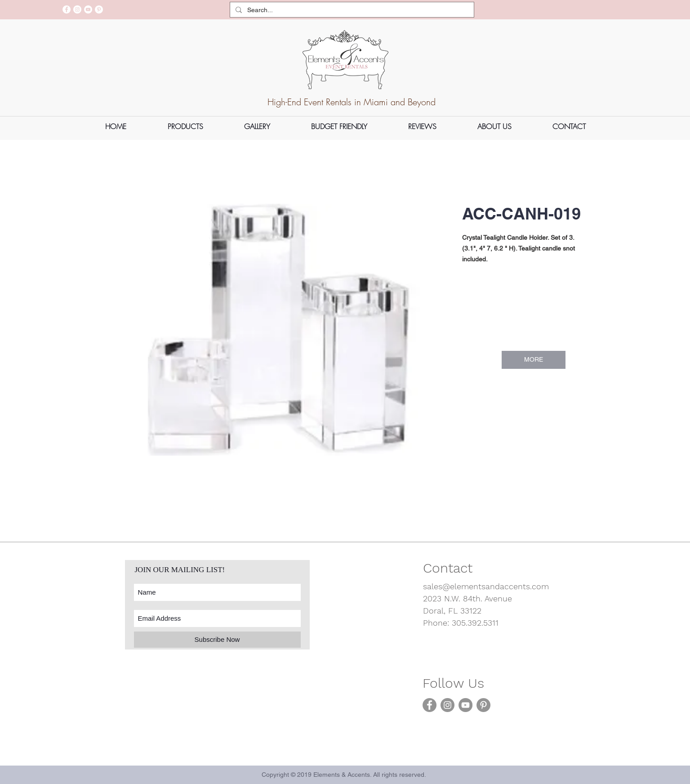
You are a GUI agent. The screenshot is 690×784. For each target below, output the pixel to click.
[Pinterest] (99, 9)
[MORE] (534, 360)
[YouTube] (88, 9)
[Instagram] (77, 9)
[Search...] (351, 10)
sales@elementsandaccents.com (486, 586)
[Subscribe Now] (217, 640)
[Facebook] (67, 9)
